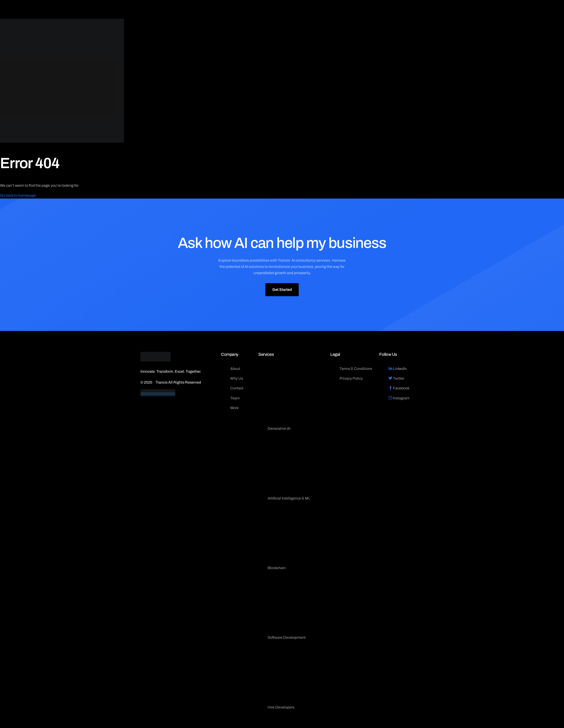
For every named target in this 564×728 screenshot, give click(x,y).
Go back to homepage (18, 195)
